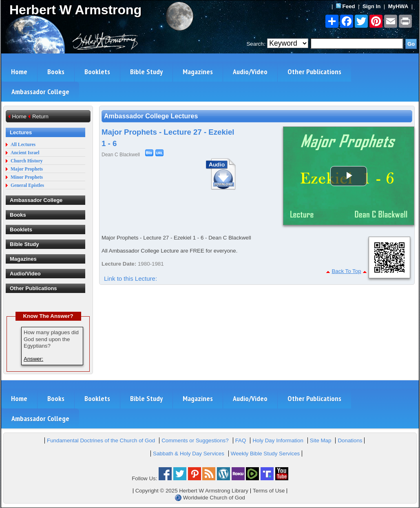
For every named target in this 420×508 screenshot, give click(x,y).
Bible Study (146, 72)
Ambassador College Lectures (151, 116)
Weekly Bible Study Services (265, 454)
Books (56, 72)
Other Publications (314, 72)
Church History (27, 161)
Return (40, 116)
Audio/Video (250, 72)
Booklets (97, 72)
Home (19, 72)
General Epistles (27, 185)
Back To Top (346, 271)
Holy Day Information (278, 440)
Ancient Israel (25, 153)
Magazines (198, 72)
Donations (350, 440)
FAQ (241, 440)
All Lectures (23, 145)
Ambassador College (40, 92)
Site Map (321, 440)
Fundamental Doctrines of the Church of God (101, 440)
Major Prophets (27, 169)
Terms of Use (269, 491)
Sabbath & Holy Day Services (189, 454)
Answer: (33, 359)
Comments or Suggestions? (195, 440)
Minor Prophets (27, 177)
